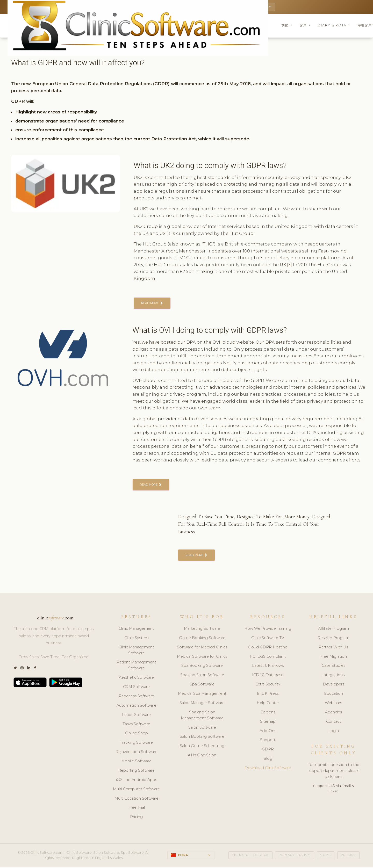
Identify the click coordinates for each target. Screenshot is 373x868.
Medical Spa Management (202, 695)
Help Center (268, 704)
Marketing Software (202, 630)
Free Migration (333, 658)
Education (333, 695)
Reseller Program (333, 639)
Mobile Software (136, 763)
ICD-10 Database (268, 677)
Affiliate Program (333, 630)
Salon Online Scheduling (202, 748)
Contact (333, 723)
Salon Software (202, 729)
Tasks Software (136, 726)
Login (333, 732)
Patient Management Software (136, 667)
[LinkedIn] (29, 670)
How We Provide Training (268, 630)
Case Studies (333, 667)
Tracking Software (136, 744)
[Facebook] (35, 670)
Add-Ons (268, 732)
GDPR (268, 751)
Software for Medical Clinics (202, 649)
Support (268, 742)
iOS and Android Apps (137, 781)
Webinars (333, 704)
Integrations (333, 677)
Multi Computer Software (136, 791)
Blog (268, 760)
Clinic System (137, 639)
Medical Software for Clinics (202, 658)
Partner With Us (333, 649)
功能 (287, 26)
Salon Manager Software (202, 704)
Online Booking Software (202, 639)
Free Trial (137, 809)
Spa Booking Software (202, 667)
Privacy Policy (295, 857)
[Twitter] (15, 670)
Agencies (333, 714)
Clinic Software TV (268, 639)
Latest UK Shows (268, 667)
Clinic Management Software (136, 652)
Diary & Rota (334, 26)
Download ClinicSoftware (268, 770)
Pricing (136, 819)
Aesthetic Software (136, 679)
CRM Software (136, 689)
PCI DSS (348, 857)
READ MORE (153, 304)
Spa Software (202, 686)
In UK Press (268, 695)
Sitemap (268, 723)
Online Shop (137, 735)
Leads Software (136, 716)
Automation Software (137, 707)
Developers (333, 686)
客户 (305, 26)
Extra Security (268, 686)
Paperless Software (136, 698)
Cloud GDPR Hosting (268, 649)
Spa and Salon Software (202, 677)
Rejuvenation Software (137, 754)
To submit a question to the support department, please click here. (333, 772)
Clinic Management (136, 630)
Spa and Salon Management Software (202, 717)
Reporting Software (136, 772)
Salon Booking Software (202, 738)
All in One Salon (202, 757)
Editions (268, 714)
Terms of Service (250, 857)
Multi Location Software (137, 800)
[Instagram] (22, 670)
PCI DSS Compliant (268, 658)
